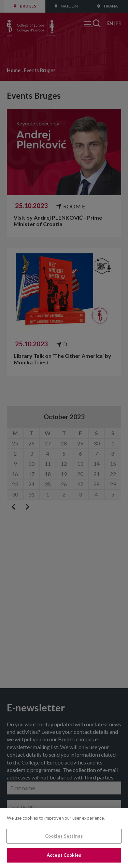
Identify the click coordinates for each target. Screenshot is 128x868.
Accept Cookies (64, 855)
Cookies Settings (64, 836)
